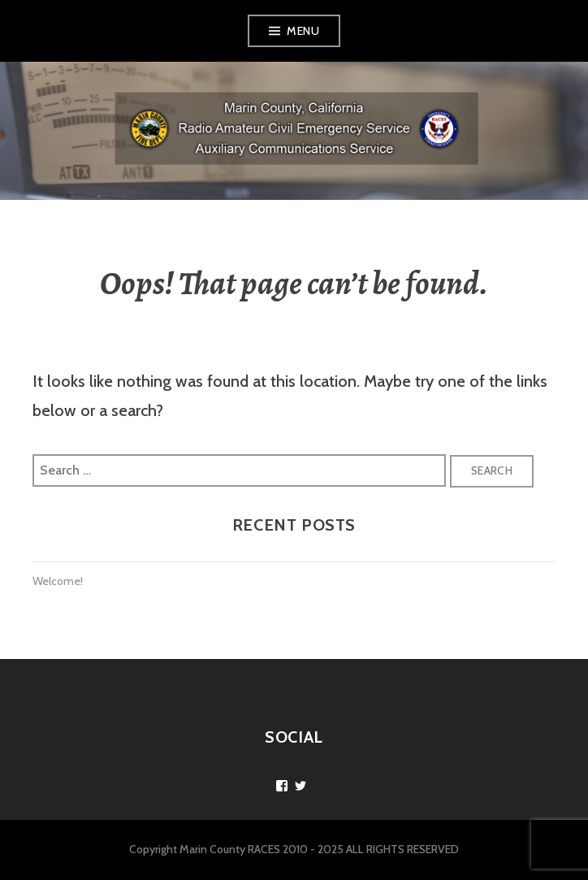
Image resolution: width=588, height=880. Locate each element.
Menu (303, 31)
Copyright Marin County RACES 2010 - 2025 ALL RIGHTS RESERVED (294, 849)
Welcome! (58, 581)
